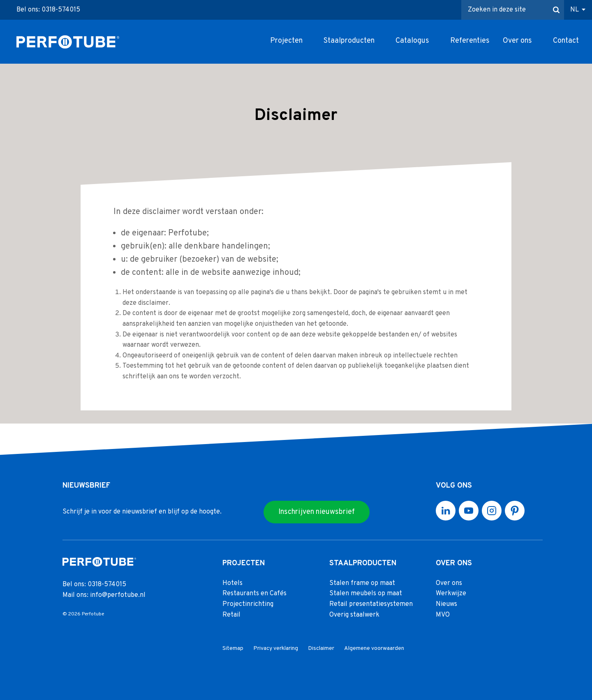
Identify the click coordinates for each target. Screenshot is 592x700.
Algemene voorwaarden (374, 648)
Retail (231, 615)
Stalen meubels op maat (366, 594)
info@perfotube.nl (118, 595)
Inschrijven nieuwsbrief (317, 512)
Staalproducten (349, 41)
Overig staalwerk (354, 615)
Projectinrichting (248, 604)
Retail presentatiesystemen (371, 604)
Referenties (470, 41)
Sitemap (233, 648)
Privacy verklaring (276, 648)
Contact (566, 41)
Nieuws (446, 604)
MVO (443, 615)
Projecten (286, 41)
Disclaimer (321, 648)
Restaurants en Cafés (254, 594)
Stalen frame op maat (362, 583)
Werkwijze (451, 594)
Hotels (232, 583)
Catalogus (412, 41)
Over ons (517, 41)
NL (575, 10)
